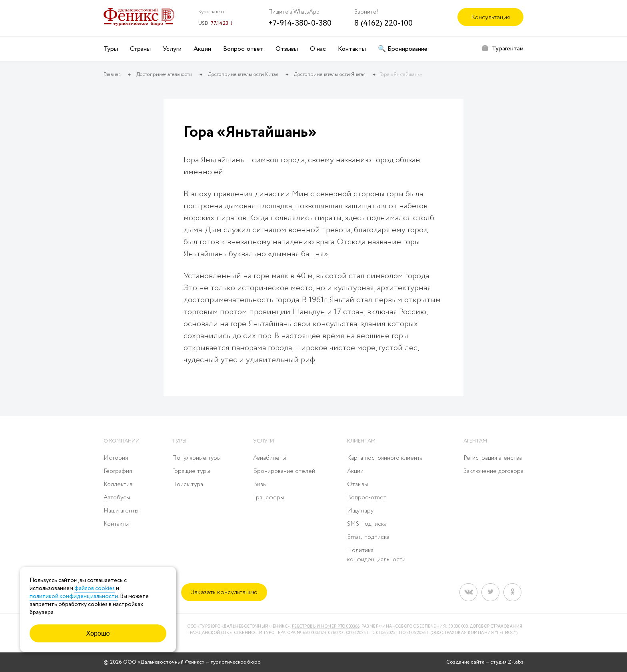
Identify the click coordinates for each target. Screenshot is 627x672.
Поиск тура (188, 485)
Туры (111, 49)
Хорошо (98, 633)
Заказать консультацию (224, 592)
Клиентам (361, 441)
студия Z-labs (507, 662)
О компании (122, 441)
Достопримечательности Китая (243, 75)
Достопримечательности (164, 75)
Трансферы (269, 498)
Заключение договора (493, 471)
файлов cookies (95, 588)
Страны (140, 49)
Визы (260, 485)
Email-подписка (368, 537)
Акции (202, 49)
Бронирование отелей (284, 471)
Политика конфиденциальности (376, 555)
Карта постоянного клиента (385, 458)
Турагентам (508, 49)
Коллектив (118, 485)
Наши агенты (121, 511)
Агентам (475, 441)
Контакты (352, 49)
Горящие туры (191, 471)
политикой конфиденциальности (74, 596)
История (116, 458)
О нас (318, 49)
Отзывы (287, 49)
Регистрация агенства (493, 458)
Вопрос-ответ (243, 49)
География (118, 471)
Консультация (490, 17)
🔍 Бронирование (403, 49)
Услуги (172, 49)
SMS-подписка (367, 524)
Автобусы (117, 498)
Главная (112, 75)
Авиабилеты (270, 458)
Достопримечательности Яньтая (330, 75)
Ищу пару (360, 511)
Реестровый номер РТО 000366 (326, 627)
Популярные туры (196, 458)
